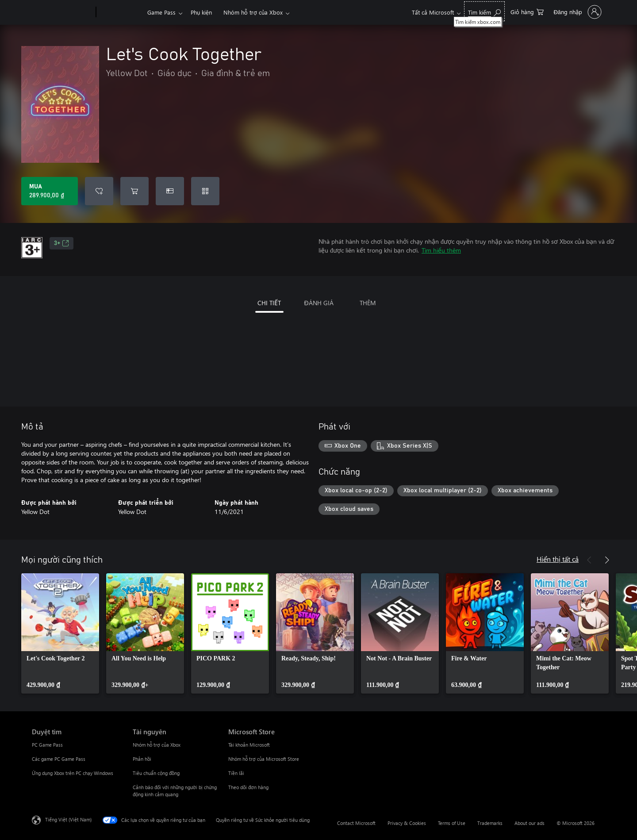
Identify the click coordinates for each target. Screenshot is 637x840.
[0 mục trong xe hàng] (527, 11)
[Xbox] (121, 12)
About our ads (530, 823)
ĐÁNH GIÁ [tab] (318, 303)
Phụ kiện (201, 12)
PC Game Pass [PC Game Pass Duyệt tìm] (47, 745)
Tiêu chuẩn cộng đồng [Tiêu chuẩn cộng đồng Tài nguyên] (156, 773)
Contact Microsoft (356, 823)
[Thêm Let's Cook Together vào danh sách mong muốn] (99, 191)
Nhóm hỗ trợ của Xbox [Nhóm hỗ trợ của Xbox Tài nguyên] (157, 745)
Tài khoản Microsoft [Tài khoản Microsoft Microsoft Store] (249, 745)
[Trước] (589, 560)
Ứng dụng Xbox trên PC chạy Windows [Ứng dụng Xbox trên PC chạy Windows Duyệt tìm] (73, 773)
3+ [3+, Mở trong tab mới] (61, 243)
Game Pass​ (161, 12)
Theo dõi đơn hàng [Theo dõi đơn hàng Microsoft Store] (248, 787)
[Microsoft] (62, 12)
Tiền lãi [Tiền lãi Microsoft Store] (236, 773)
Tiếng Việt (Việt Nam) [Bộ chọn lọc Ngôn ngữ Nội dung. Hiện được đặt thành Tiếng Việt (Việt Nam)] (68, 819)
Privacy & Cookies (407, 823)
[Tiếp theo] (607, 560)
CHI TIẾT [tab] (269, 303)
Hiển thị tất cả (558, 559)
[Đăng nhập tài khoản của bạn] (577, 12)
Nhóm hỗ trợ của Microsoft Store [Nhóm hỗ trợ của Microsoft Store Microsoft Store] (264, 759)
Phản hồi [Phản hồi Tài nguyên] (142, 759)
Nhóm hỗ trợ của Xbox (253, 12)
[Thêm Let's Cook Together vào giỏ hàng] (134, 191)
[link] (60, 633)
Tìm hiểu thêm (441, 250)
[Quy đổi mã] (205, 191)
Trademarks (490, 823)
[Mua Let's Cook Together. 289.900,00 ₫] (50, 191)
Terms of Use (452, 823)
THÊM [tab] (368, 303)
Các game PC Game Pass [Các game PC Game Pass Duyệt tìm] (59, 759)
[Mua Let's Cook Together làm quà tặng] (170, 191)
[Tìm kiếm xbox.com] (484, 11)
